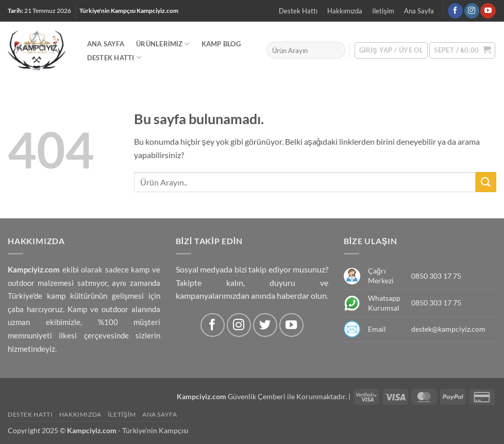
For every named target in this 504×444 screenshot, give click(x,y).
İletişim (383, 11)
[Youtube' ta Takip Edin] (488, 11)
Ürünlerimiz (163, 44)
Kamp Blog (221, 44)
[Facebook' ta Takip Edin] (455, 11)
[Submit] (486, 182)
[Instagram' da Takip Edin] (472, 11)
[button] (462, 50)
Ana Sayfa (419, 11)
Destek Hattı (298, 11)
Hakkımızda (345, 11)
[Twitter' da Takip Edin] (265, 325)
